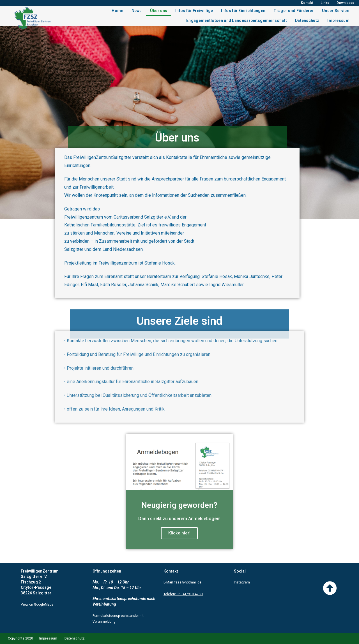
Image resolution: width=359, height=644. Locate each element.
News (137, 11)
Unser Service (336, 11)
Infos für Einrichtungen (243, 11)
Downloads (345, 3)
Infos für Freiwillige (194, 11)
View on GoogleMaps (37, 604)
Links (325, 3)
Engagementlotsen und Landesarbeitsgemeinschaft (237, 20)
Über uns (159, 11)
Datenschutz (307, 20)
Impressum (338, 20)
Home (117, 11)
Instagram (242, 582)
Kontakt (307, 3)
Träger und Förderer (294, 11)
